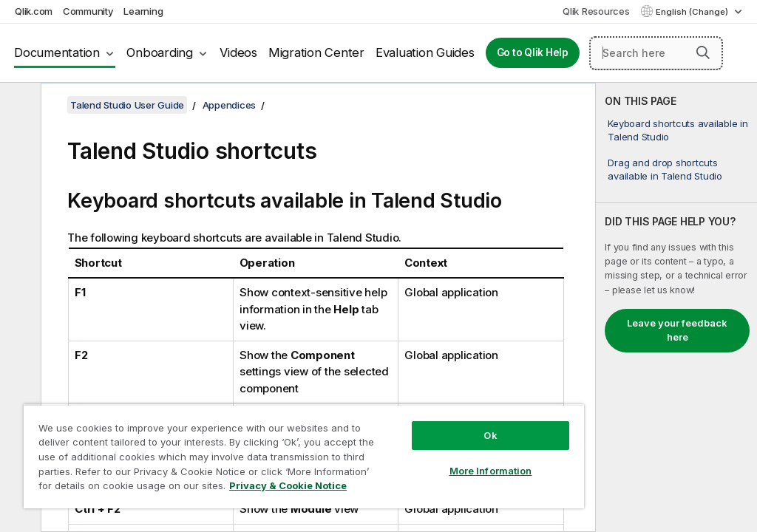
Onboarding (160, 52)
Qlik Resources (596, 11)
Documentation (57, 52)
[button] (703, 52)
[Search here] (656, 53)
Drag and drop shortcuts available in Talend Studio (665, 169)
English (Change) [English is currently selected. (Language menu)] (693, 12)
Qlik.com (34, 11)
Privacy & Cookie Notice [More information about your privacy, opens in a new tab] (288, 485)
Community (88, 11)
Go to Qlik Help (533, 52)
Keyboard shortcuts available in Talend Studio (678, 130)
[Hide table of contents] (18, 106)
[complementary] (676, 307)
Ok (490, 435)
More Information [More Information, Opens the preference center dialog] (491, 471)
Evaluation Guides (425, 52)
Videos (238, 52)
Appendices (230, 105)
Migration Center (316, 52)
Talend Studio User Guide (127, 105)
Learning (143, 11)
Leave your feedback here (677, 330)
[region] (304, 456)
